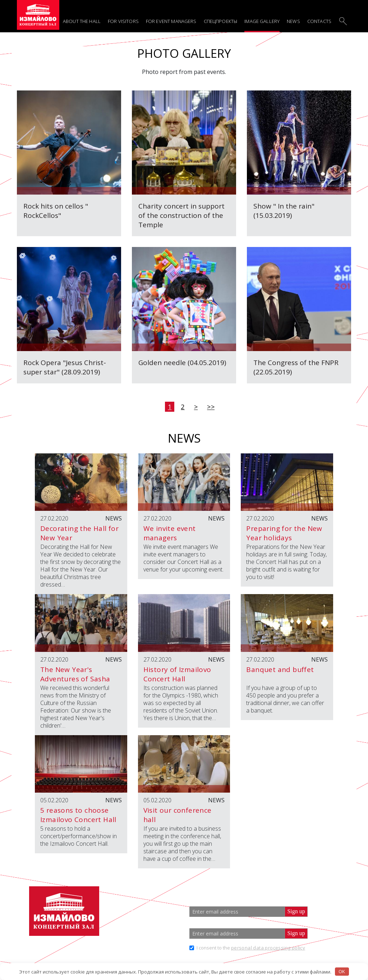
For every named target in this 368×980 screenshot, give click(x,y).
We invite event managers (170, 533)
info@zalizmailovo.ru (152, 924)
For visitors (123, 21)
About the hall (82, 21)
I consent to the (251, 948)
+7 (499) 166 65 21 (144, 912)
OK (342, 971)
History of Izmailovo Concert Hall (177, 674)
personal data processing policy (268, 948)
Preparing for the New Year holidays (284, 533)
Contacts (319, 21)
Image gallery (262, 21)
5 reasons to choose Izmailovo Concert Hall (78, 815)
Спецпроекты (221, 21)
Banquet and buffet (280, 669)
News (293, 21)
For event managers (171, 21)
